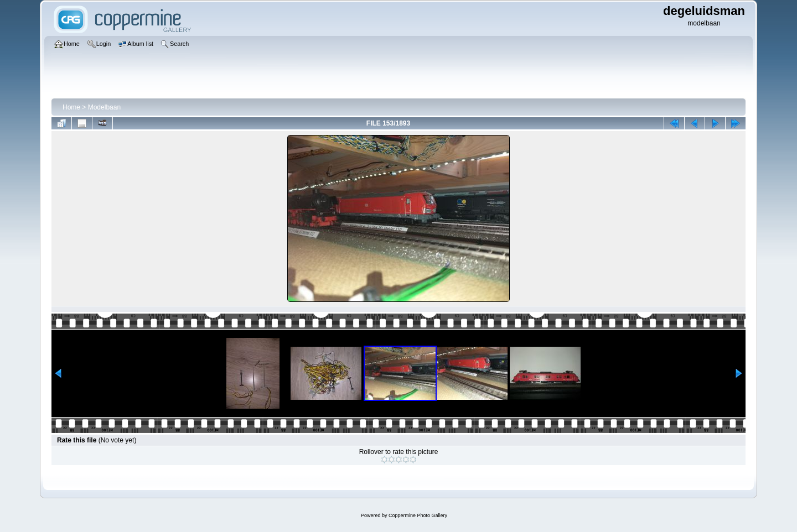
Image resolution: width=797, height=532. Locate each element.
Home (71, 107)
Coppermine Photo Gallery (418, 515)
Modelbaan (104, 107)
